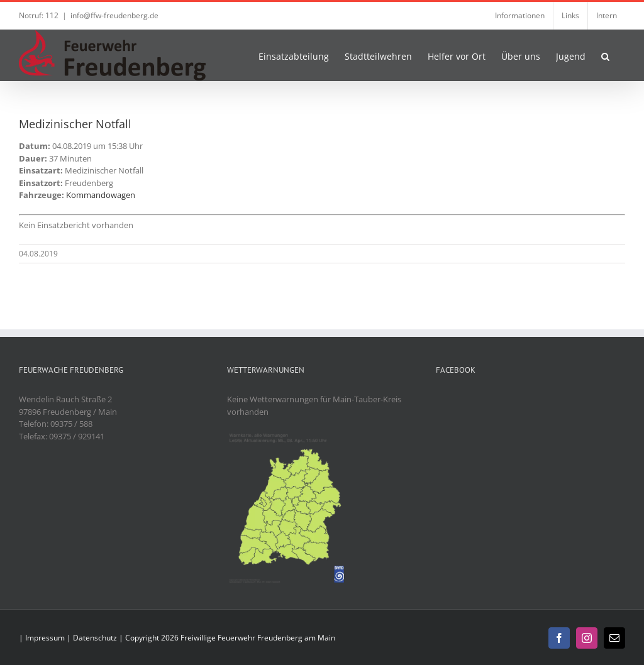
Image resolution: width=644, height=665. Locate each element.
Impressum (45, 638)
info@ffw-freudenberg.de (114, 15)
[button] (605, 55)
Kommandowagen (101, 195)
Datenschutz (95, 638)
